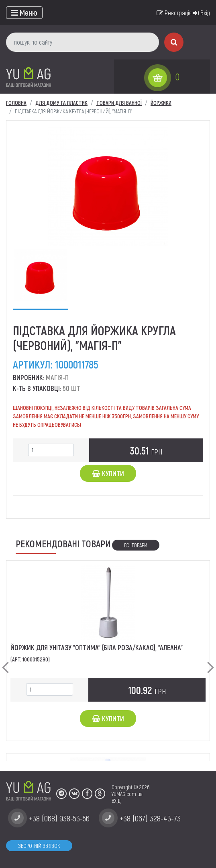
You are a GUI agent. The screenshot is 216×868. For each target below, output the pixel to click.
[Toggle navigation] (24, 13)
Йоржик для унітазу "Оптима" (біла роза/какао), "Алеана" (97, 647)
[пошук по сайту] (83, 42)
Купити (108, 473)
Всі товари (136, 545)
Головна (16, 103)
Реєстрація (174, 13)
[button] (5, 661)
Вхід (202, 13)
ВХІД (116, 801)
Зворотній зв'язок (39, 846)
